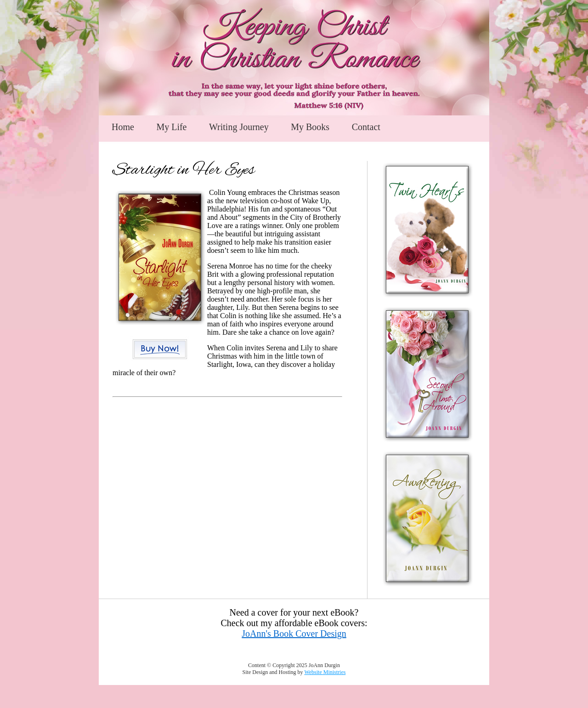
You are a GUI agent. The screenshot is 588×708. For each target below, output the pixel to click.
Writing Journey (239, 127)
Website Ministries (325, 672)
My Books (310, 127)
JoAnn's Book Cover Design (294, 634)
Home (123, 127)
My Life (171, 127)
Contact (366, 127)
